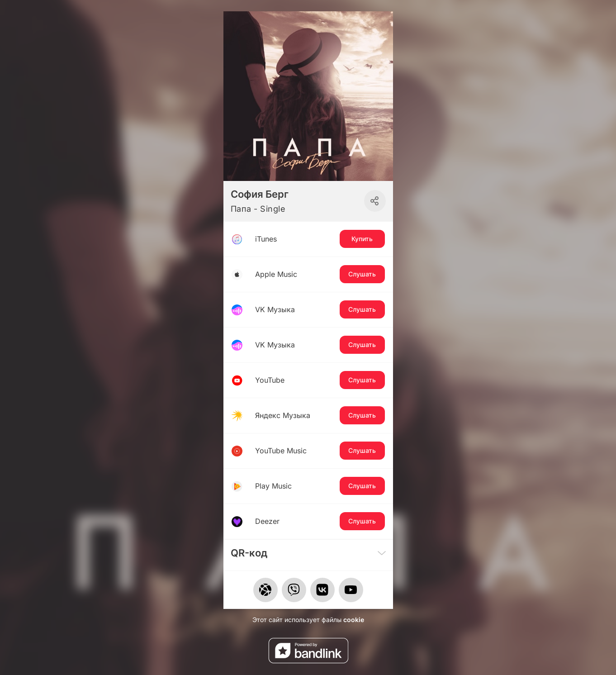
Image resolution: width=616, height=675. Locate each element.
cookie (354, 620)
